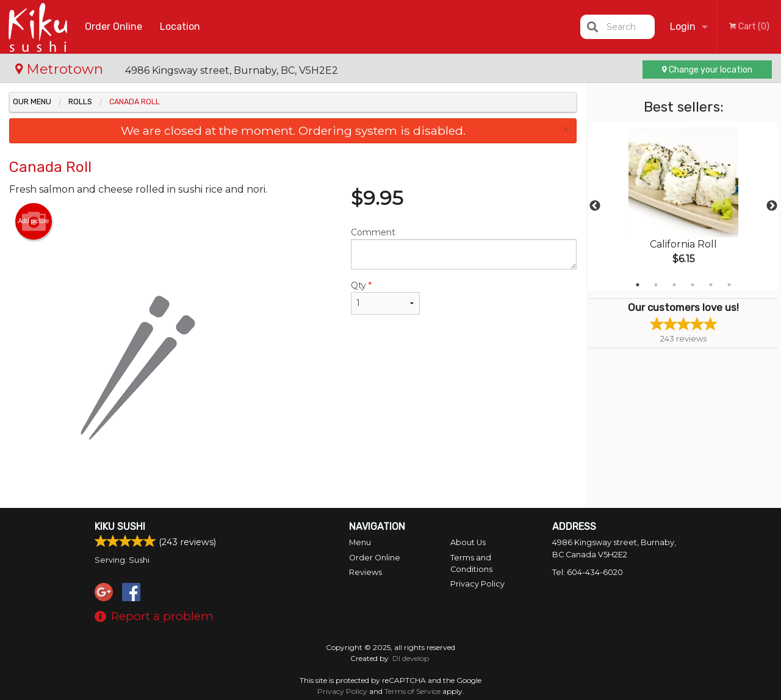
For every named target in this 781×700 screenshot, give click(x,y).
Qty (385, 297)
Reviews (365, 572)
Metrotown (61, 69)
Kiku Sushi (120, 527)
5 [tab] (711, 285)
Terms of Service (412, 691)
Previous (595, 206)
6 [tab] (729, 285)
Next (772, 206)
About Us (468, 542)
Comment (464, 248)
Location (180, 27)
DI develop (411, 658)
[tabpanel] (683, 206)
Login (683, 27)
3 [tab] (674, 285)
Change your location (707, 70)
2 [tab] (656, 285)
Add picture (34, 221)
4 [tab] (693, 285)
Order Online (113, 27)
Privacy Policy (477, 584)
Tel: (588, 572)
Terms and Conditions (471, 563)
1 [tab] (638, 285)
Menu (360, 542)
